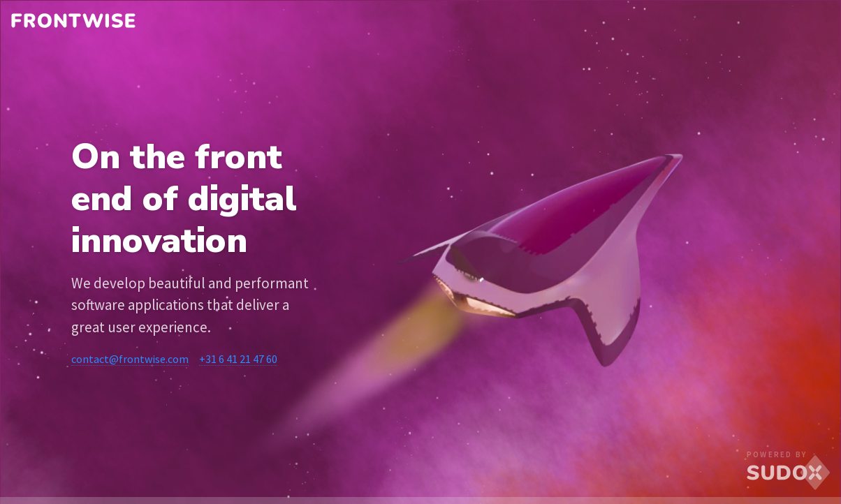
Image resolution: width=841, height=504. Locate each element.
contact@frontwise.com (130, 359)
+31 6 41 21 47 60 (238, 359)
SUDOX (789, 473)
